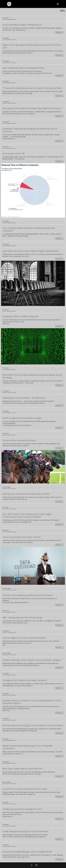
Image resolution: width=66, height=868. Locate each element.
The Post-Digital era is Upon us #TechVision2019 (24, 638)
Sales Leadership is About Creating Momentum (24, 68)
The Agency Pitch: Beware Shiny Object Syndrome (25, 680)
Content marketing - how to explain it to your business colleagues (32, 660)
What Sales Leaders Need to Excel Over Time (22, 769)
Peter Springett (6, 487)
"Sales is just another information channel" (22, 537)
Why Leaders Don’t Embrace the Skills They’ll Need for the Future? (32, 108)
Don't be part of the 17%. (14, 154)
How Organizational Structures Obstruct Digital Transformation (31, 251)
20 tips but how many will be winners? (19, 440)
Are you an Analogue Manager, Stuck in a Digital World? (27, 852)
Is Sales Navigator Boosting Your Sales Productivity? (25, 831)
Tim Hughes (6, 38)
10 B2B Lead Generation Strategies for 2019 (22, 809)
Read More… (59, 33)
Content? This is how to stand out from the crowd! (25, 789)
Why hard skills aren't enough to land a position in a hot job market (33, 725)
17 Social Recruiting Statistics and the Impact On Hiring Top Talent (32, 88)
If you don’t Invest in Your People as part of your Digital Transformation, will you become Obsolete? (27, 515)
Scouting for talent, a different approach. (21, 316)
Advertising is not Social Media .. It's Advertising (24, 398)
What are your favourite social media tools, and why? (26, 494)
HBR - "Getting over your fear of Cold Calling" (22, 618)
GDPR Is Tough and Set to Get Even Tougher (22, 418)
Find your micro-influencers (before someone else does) (27, 595)
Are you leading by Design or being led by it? (22, 25)
